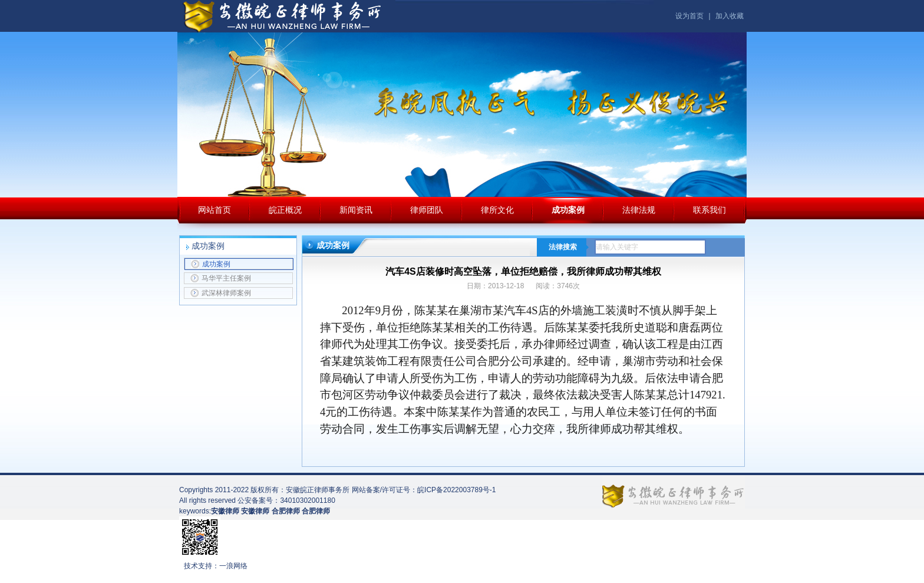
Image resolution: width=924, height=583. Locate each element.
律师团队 (427, 210)
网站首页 (214, 210)
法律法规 (639, 210)
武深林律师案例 (221, 293)
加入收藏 (730, 16)
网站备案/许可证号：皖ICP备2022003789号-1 (424, 490)
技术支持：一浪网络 (216, 566)
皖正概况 (285, 210)
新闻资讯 (356, 210)
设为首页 (689, 16)
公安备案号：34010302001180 (286, 500)
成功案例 (568, 210)
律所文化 (497, 210)
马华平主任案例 (221, 278)
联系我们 (709, 210)
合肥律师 (316, 511)
